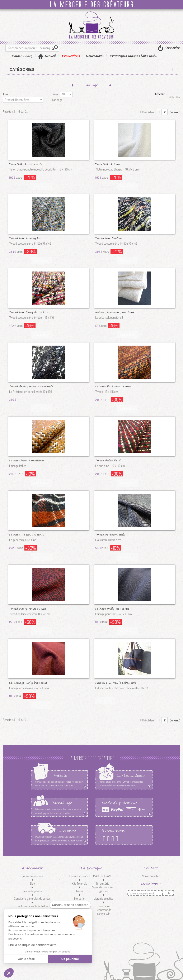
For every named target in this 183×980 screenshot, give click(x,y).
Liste (178, 95)
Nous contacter (151, 876)
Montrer (54, 94)
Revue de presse (32, 891)
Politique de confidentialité (32, 906)
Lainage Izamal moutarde (27, 460)
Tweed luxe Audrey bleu (26, 238)
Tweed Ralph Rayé (108, 460)
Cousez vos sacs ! (79, 876)
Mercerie (79, 899)
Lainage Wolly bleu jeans (112, 608)
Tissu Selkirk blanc (108, 164)
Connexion (172, 48)
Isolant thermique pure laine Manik (115, 312)
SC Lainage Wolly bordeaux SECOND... (28, 682)
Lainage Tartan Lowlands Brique (27, 534)
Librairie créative (104, 899)
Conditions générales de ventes (32, 899)
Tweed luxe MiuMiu (109, 238)
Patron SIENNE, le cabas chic (116, 682)
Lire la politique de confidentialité (32, 945)
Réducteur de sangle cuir (104, 912)
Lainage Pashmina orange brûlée (113, 386)
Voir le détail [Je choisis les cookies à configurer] (26, 959)
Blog (32, 883)
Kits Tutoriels (79, 883)
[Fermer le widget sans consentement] (70, 905)
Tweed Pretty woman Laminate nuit (31, 386)
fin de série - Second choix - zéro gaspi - (104, 887)
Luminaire (104, 906)
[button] (9, 973)
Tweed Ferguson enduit (111, 534)
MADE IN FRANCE (104, 876)
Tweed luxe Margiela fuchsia (29, 312)
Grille (172, 95)
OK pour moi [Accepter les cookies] (70, 959)
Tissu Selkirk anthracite (26, 164)
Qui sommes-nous (32, 876)
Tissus (79, 891)
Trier (5, 94)
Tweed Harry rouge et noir (28, 608)
